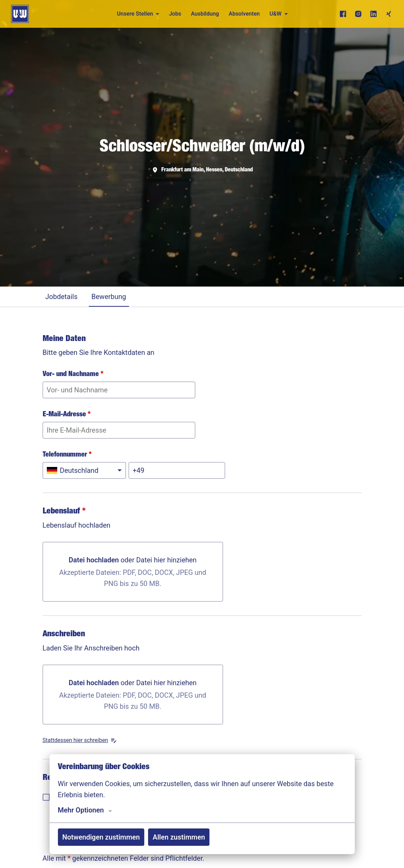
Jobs (175, 14)
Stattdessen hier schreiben (80, 740)
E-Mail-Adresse (67, 415)
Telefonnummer (67, 455)
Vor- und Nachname (73, 375)
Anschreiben (64, 635)
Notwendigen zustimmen (101, 837)
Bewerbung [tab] (109, 297)
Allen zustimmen (179, 837)
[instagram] (358, 14)
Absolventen (244, 14)
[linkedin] (373, 14)
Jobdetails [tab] (62, 297)
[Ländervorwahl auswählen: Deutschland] (84, 470)
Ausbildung (205, 14)
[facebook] (343, 14)
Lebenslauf (64, 512)
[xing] (389, 14)
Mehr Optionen (85, 810)
